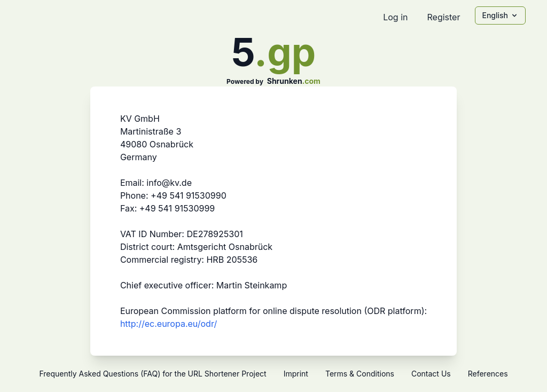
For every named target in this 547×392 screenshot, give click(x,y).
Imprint (296, 374)
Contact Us (431, 374)
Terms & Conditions (360, 374)
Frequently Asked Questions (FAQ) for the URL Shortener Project (153, 374)
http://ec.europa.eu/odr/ (169, 324)
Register (443, 17)
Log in (395, 17)
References (488, 374)
